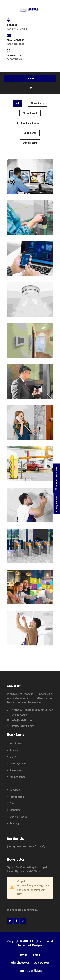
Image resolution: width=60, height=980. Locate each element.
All (18, 103)
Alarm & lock (37, 103)
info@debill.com (22, 720)
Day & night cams (30, 123)
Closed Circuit (30, 113)
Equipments (30, 133)
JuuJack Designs (32, 945)
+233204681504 (15, 59)
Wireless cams (30, 143)
